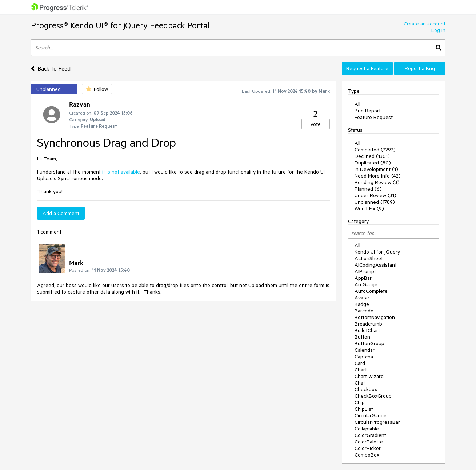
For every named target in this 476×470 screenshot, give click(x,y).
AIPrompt (365, 271)
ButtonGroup (369, 343)
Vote (315, 124)
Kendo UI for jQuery (377, 252)
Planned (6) (368, 189)
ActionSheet (369, 258)
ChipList (364, 409)
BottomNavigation (375, 317)
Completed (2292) (375, 150)
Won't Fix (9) (369, 208)
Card (360, 363)
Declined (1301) (372, 156)
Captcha (364, 357)
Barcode (364, 311)
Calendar (365, 350)
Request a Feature (367, 68)
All (357, 104)
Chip (360, 402)
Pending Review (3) (377, 182)
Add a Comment (61, 213)
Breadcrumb (368, 324)
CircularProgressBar (377, 422)
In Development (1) (376, 169)
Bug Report (368, 111)
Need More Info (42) (378, 176)
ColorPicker (368, 448)
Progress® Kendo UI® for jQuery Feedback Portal (120, 25)
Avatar (362, 298)
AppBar (363, 278)
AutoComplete (371, 291)
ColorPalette (369, 442)
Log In (438, 30)
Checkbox (366, 389)
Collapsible (367, 429)
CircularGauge (371, 415)
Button (362, 337)
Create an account (425, 24)
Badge (362, 304)
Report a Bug (420, 68)
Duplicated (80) (373, 163)
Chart (361, 370)
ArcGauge (366, 284)
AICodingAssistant (376, 265)
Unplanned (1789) (375, 202)
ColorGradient (370, 435)
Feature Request (374, 117)
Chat (360, 383)
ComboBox (367, 455)
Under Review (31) (375, 195)
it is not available (121, 172)
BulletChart (367, 330)
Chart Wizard (369, 376)
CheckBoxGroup (373, 396)
